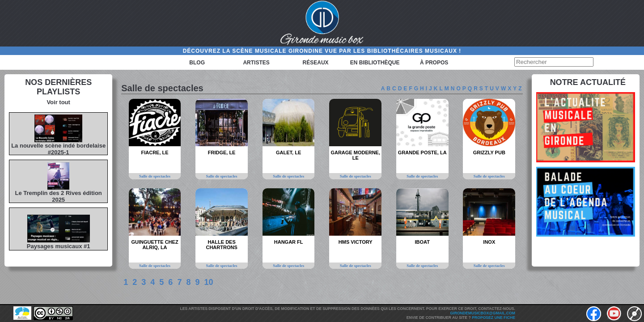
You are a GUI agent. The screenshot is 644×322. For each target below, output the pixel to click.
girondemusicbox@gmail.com (483, 313)
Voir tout (58, 102)
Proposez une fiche (494, 318)
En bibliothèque (375, 63)
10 (208, 282)
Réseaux (316, 63)
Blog (197, 63)
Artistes (256, 63)
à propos (434, 63)
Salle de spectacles (155, 176)
